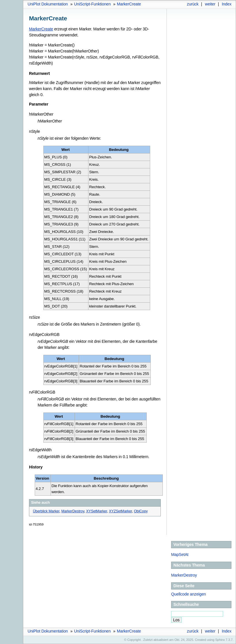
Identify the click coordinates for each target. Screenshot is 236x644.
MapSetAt (180, 554)
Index (227, 4)
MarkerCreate (129, 4)
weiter (210, 4)
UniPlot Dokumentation (48, 4)
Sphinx (220, 640)
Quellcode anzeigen (188, 594)
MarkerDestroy (184, 575)
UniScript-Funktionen (92, 4)
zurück (193, 4)
